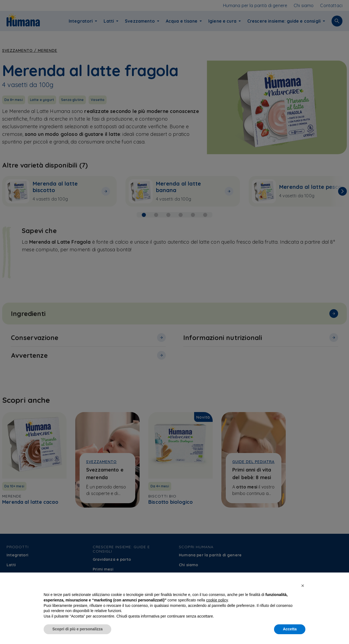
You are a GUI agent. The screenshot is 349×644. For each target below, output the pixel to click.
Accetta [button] (290, 634)
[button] (303, 590)
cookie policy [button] (217, 605)
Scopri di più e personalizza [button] (77, 634)
